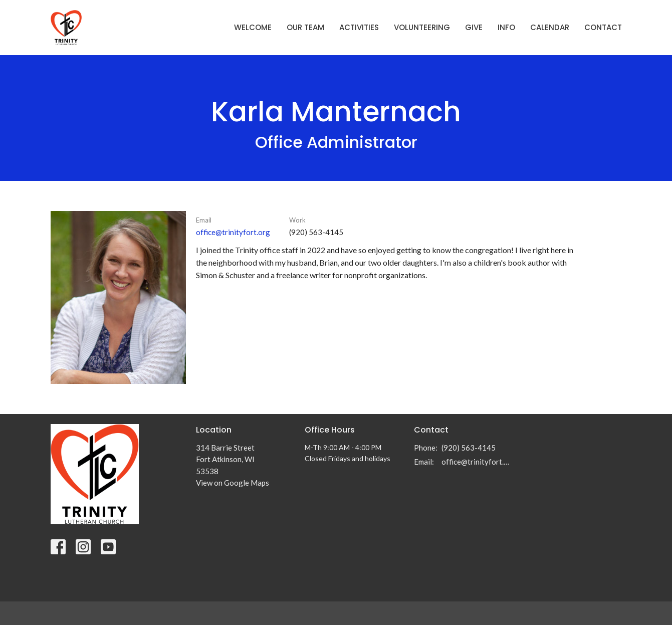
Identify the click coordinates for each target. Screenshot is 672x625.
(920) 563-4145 (469, 448)
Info (506, 27)
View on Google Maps (233, 483)
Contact (603, 27)
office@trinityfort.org (233, 232)
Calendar (550, 27)
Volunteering (422, 27)
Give (474, 27)
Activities (359, 27)
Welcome (253, 27)
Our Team (305, 27)
